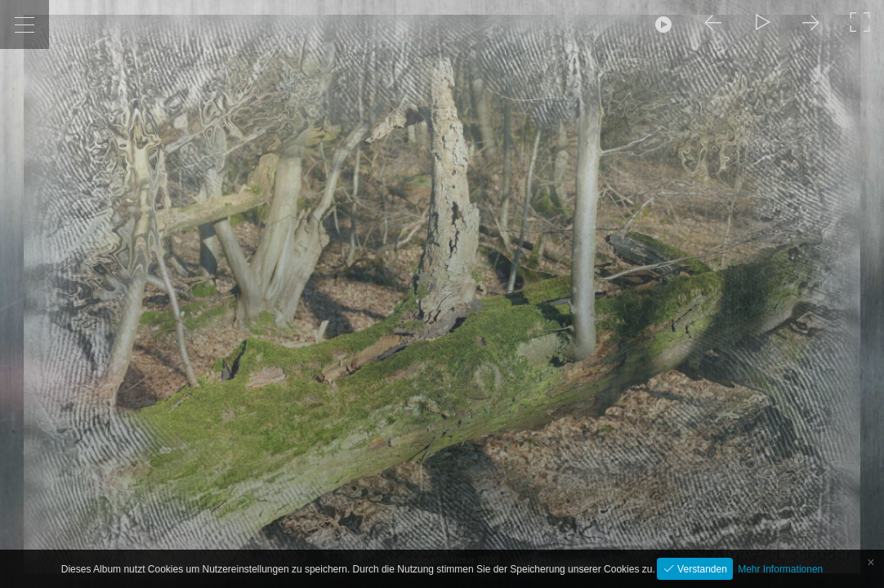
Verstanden (701, 569)
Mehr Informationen (780, 569)
